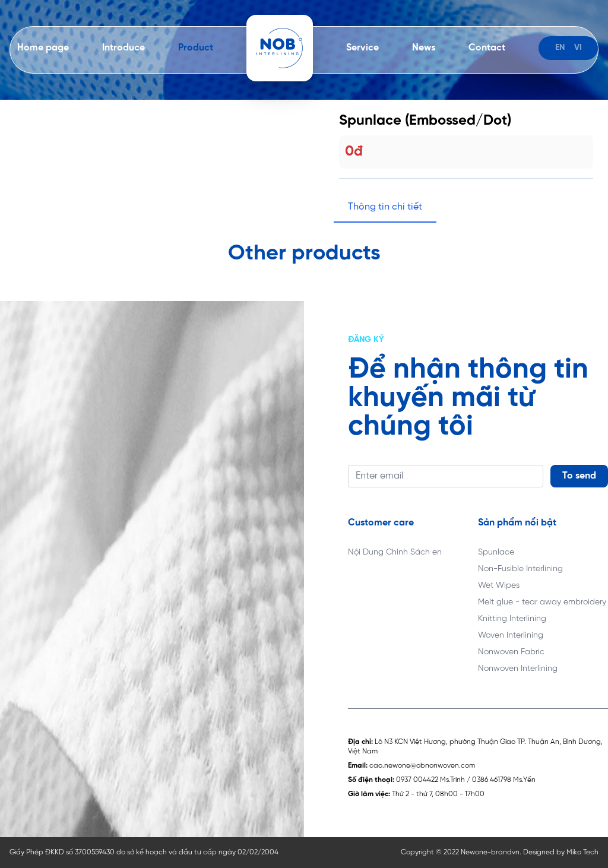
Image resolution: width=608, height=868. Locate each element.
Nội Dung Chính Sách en (395, 552)
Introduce (123, 48)
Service (362, 48)
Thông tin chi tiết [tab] (385, 207)
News (424, 48)
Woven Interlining (511, 636)
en (560, 48)
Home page (43, 48)
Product (196, 48)
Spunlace (496, 552)
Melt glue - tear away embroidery (542, 602)
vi (578, 48)
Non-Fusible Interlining (520, 569)
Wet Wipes (499, 586)
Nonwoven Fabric (511, 652)
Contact (487, 48)
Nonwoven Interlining (518, 669)
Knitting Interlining (512, 619)
